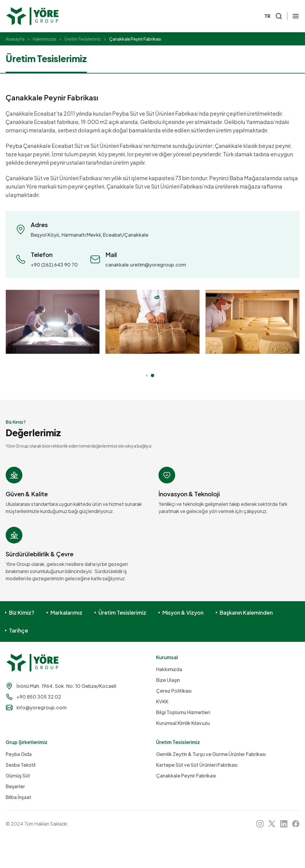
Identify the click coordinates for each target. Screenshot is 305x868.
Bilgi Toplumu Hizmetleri (183, 712)
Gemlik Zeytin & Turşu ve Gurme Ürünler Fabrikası (211, 754)
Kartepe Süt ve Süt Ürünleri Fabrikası (197, 765)
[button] (147, 375)
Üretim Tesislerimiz (83, 39)
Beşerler (15, 786)
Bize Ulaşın (168, 680)
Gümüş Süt (18, 776)
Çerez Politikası (174, 691)
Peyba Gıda (19, 754)
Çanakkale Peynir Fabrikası (186, 776)
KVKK (162, 701)
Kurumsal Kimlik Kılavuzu (183, 723)
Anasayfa (15, 39)
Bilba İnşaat (19, 797)
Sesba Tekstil (21, 765)
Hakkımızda (44, 39)
